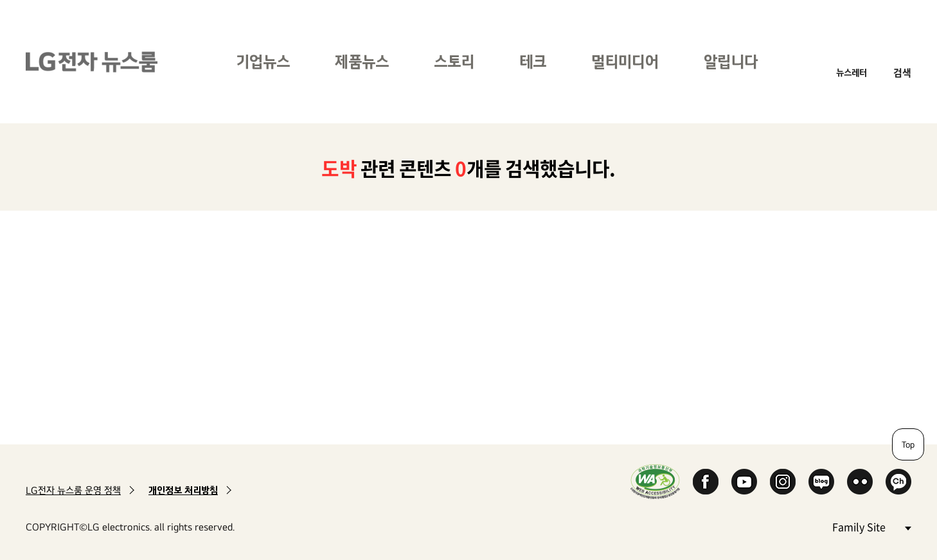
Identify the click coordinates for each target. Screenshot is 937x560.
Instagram (783, 482)
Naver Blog (821, 482)
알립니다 (731, 61)
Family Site (871, 526)
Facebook (706, 482)
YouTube (744, 482)
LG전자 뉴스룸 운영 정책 (73, 490)
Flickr (860, 482)
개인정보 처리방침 (183, 490)
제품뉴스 (362, 61)
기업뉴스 (263, 61)
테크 (533, 61)
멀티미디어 (625, 61)
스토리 (454, 61)
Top (908, 444)
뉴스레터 (852, 72)
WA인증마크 (655, 481)
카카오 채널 (898, 482)
